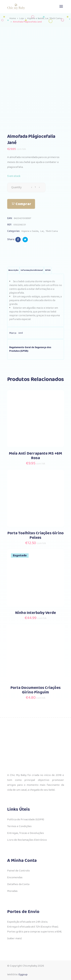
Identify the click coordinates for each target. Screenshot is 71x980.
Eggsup (23, 975)
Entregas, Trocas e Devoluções (26, 833)
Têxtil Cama (55, 18)
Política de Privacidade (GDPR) (26, 820)
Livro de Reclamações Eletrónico (27, 840)
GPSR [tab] (48, 270)
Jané (21, 333)
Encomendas (15, 877)
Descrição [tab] (13, 270)
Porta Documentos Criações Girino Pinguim (35, 690)
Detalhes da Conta (18, 884)
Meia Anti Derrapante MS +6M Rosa (36, 456)
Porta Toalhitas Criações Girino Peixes (36, 535)
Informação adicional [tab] (32, 270)
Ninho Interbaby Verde (35, 613)
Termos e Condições (19, 826)
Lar (47, 18)
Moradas (12, 891)
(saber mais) (14, 938)
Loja (21, 18)
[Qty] (35, 187)
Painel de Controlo (18, 871)
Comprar (23, 204)
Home (13, 18)
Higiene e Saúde (36, 18)
